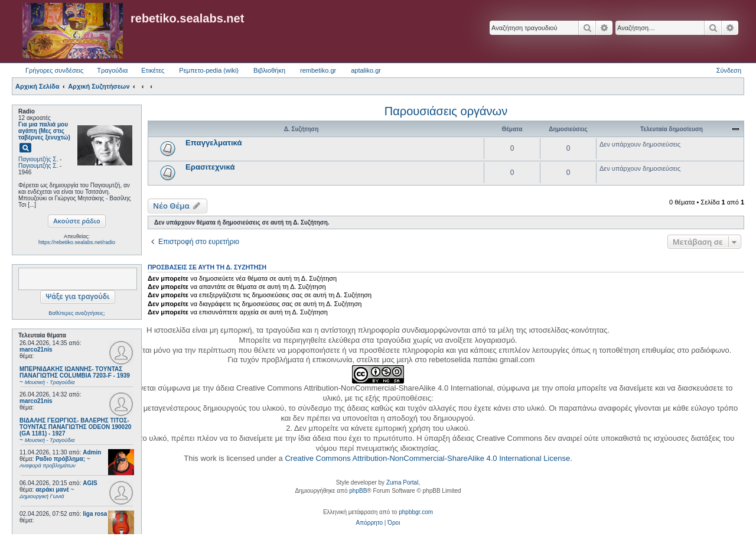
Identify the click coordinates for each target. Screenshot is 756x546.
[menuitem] (369, 523)
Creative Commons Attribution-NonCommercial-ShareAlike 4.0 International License (427, 458)
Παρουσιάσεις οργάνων (446, 111)
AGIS (90, 483)
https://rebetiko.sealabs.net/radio (77, 242)
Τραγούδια (112, 70)
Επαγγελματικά (214, 143)
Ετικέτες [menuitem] (153, 70)
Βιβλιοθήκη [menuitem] (269, 70)
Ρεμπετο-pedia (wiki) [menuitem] (209, 70)
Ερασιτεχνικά (210, 167)
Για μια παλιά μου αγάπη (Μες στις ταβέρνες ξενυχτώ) (44, 131)
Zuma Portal (402, 482)
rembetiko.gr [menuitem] (318, 70)
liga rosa (95, 514)
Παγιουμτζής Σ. (38, 159)
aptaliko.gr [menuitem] (366, 70)
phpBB (358, 491)
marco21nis (36, 350)
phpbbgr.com (416, 512)
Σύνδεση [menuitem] (729, 70)
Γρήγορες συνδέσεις (54, 70)
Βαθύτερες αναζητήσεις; (76, 313)
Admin (92, 452)
